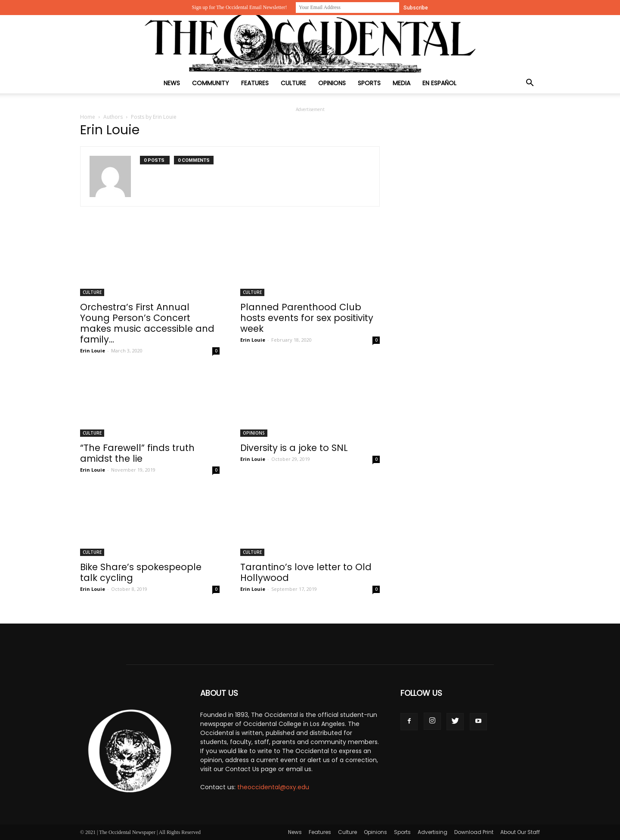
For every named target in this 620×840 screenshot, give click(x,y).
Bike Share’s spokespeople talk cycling (141, 572)
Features (255, 83)
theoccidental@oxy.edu (273, 787)
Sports (369, 83)
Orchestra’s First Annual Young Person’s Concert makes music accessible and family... (147, 323)
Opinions (332, 83)
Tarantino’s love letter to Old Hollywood (306, 572)
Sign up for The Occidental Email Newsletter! (239, 7)
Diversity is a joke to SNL (294, 448)
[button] (530, 84)
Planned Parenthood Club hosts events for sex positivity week (307, 318)
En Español (439, 83)
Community (211, 83)
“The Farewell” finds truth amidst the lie (137, 453)
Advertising (432, 832)
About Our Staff (520, 832)
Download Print (474, 832)
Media (401, 83)
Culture (293, 83)
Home (88, 117)
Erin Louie (93, 351)
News (172, 83)
